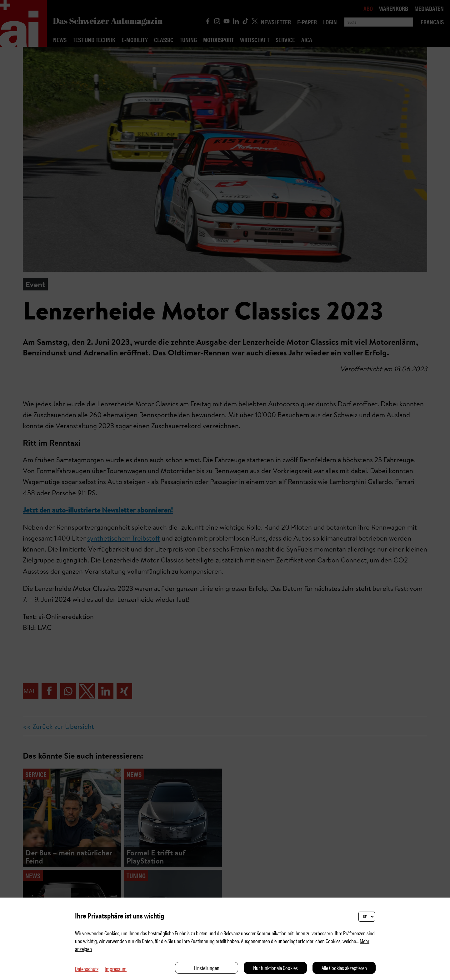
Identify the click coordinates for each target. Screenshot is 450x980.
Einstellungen (207, 968)
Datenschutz (87, 969)
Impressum (116, 969)
